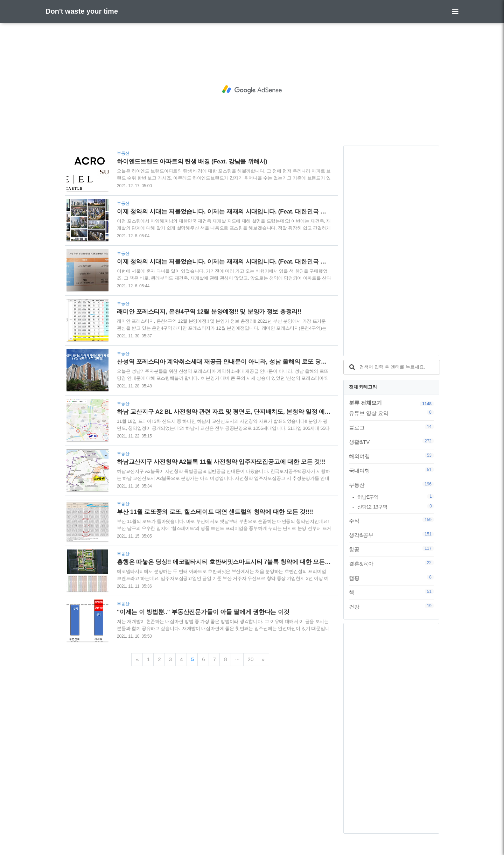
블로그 (391, 427)
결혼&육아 (391, 563)
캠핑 (391, 578)
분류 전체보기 (365, 403)
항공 (391, 549)
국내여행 (391, 470)
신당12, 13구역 (395, 507)
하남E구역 (395, 497)
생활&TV (391, 442)
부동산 (391, 485)
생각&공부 (391, 535)
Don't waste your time (82, 11)
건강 (391, 607)
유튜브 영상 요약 (391, 413)
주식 (391, 520)
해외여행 (391, 456)
